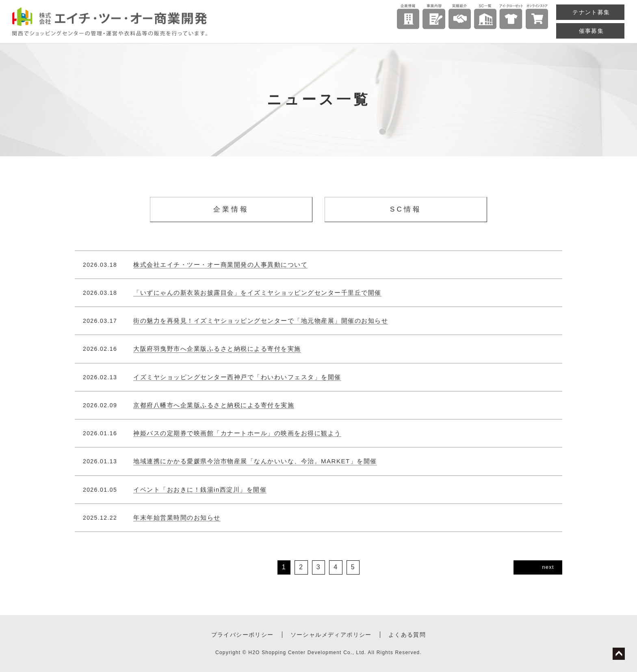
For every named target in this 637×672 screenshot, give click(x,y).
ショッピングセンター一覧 (485, 18)
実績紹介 (460, 18)
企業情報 (408, 18)
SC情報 (406, 209)
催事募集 (591, 31)
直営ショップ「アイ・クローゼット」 (511, 18)
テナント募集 (591, 12)
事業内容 (434, 18)
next (548, 567)
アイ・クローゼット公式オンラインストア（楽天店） (537, 18)
